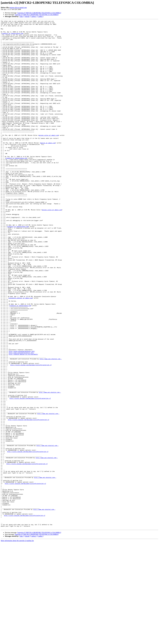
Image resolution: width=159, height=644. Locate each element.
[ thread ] (27, 16)
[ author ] (40, 16)
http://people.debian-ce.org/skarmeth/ (23, 421)
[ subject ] (34, 16)
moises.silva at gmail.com (18, 8)
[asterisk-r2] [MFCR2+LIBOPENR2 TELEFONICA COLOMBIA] (39, 13)
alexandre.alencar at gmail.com (21, 354)
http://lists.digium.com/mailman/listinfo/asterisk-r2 (31, 434)
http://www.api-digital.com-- (51, 427)
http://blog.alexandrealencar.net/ (22, 418)
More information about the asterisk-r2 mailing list (17, 642)
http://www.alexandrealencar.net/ (21, 419)
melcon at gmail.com (48, 167)
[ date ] (21, 16)
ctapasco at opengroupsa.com (12, 36)
